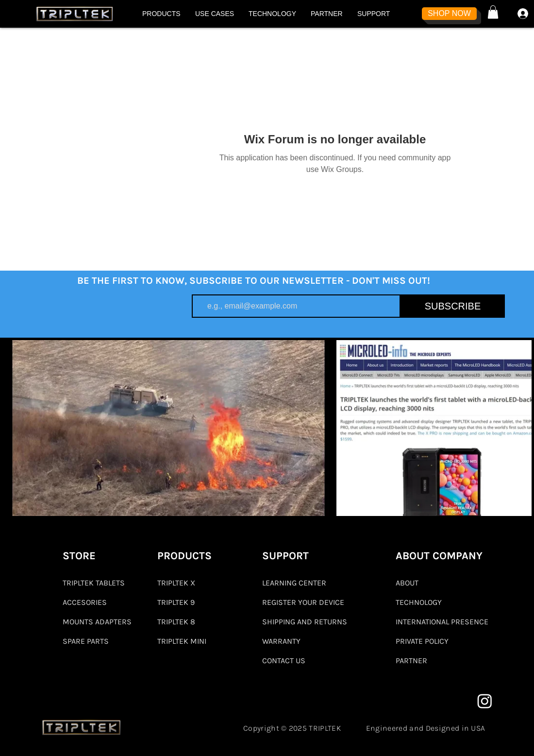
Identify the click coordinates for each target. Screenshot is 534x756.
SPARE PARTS (86, 641)
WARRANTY (281, 641)
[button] (161, 14)
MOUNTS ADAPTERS (97, 622)
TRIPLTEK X (176, 583)
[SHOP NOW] (449, 14)
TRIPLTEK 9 (176, 602)
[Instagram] (485, 701)
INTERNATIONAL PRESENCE (442, 622)
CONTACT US (284, 661)
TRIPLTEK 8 (176, 622)
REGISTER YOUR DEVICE (303, 602)
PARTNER (411, 661)
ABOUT (407, 583)
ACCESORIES (85, 602)
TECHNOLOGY (419, 602)
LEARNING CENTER (294, 583)
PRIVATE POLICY (422, 641)
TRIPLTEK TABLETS (94, 583)
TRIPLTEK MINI (182, 641)
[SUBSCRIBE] (453, 306)
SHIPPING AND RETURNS (305, 622)
